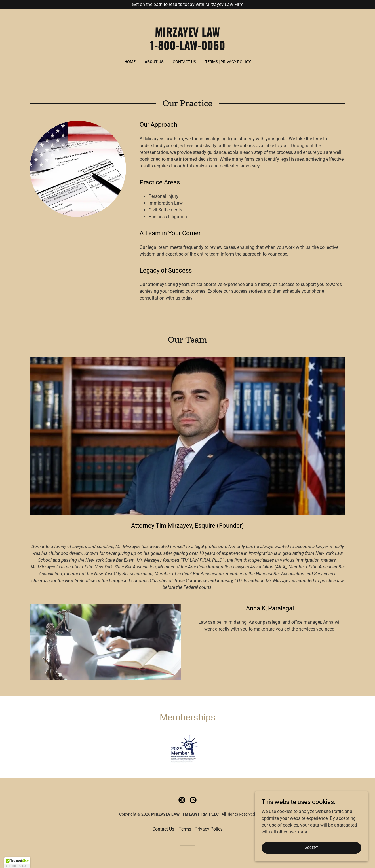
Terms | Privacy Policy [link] (228, 62)
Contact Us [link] (184, 62)
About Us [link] (154, 62)
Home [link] (130, 62)
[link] (188, 48)
